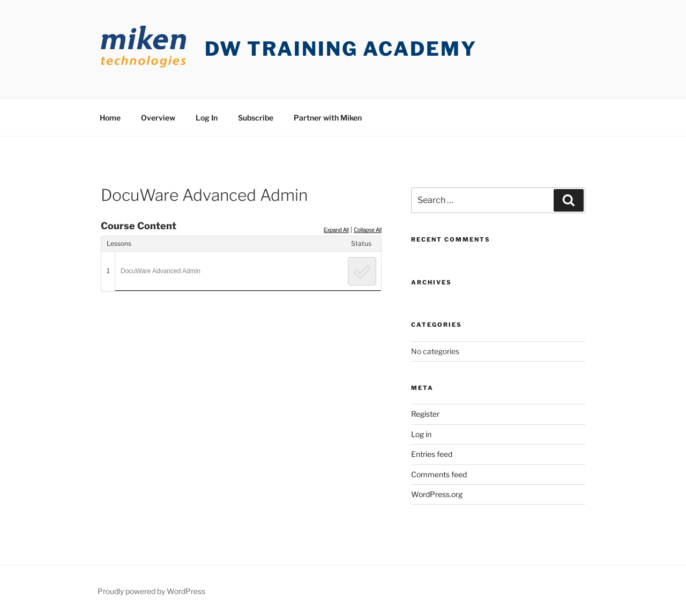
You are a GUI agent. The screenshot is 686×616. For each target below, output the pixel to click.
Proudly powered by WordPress (151, 591)
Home (110, 118)
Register (425, 414)
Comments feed (439, 474)
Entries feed (432, 454)
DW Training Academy (341, 49)
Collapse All (368, 230)
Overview (158, 118)
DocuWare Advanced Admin (161, 271)
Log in (421, 434)
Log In (207, 118)
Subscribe (256, 118)
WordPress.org (437, 494)
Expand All (336, 230)
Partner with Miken (328, 118)
